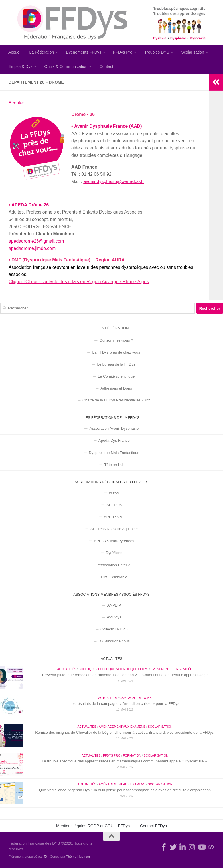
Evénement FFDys (166, 669)
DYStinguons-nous (114, 641)
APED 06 (114, 505)
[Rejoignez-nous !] (164, 847)
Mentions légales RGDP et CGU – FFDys (93, 826)
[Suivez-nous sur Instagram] (192, 847)
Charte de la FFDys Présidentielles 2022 (116, 400)
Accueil (15, 52)
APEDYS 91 (114, 517)
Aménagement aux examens (122, 727)
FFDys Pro (123, 52)
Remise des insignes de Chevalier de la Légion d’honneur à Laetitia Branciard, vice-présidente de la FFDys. (125, 732)
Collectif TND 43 (114, 629)
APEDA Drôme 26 (30, 205)
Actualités (66, 669)
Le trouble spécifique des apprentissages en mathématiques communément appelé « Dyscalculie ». (125, 761)
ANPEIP (114, 605)
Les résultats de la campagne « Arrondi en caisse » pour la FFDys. (125, 704)
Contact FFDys (153, 826)
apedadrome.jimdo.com (32, 248)
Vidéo (188, 669)
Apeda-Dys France (114, 440)
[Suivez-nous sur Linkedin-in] (183, 847)
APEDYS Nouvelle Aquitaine (114, 529)
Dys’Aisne (114, 553)
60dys (114, 493)
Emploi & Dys (20, 66)
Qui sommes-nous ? (116, 340)
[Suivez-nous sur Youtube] (201, 847)
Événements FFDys (84, 52)
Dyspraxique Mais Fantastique (114, 453)
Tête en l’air (114, 465)
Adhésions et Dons (116, 388)
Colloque (87, 669)
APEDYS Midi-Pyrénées (114, 541)
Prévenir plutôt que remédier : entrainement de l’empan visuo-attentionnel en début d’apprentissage (125, 675)
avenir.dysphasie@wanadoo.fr (113, 181)
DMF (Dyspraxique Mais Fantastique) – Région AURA (68, 260)
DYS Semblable (114, 577)
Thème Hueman (78, 856)
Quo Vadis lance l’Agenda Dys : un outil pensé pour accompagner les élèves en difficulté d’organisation (125, 790)
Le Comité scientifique (116, 376)
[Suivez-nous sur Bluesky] (211, 847)
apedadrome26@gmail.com (36, 241)
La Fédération (41, 52)
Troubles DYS (157, 52)
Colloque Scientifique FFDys (123, 669)
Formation (132, 755)
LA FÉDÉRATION (114, 328)
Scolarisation (193, 52)
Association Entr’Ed (114, 565)
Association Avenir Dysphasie (114, 428)
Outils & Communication (66, 66)
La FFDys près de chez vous (116, 352)
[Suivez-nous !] (173, 847)
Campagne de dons (135, 698)
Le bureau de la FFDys (116, 364)
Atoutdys (114, 617)
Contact (107, 66)
